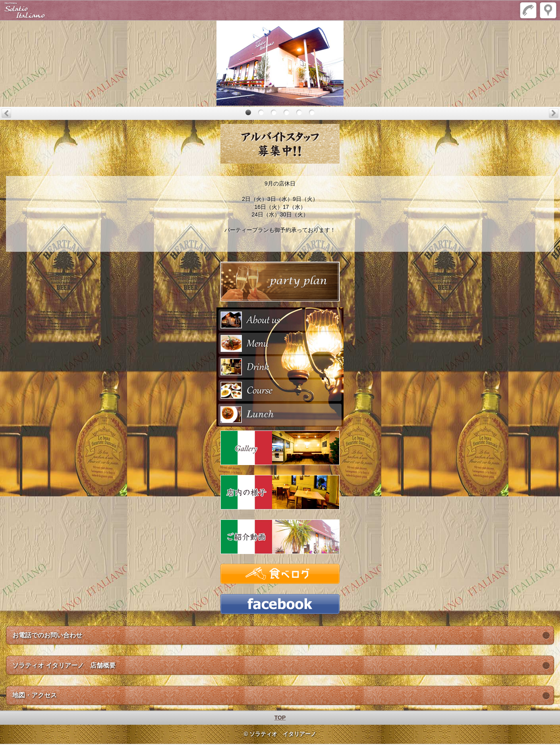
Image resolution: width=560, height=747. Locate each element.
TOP (280, 718)
